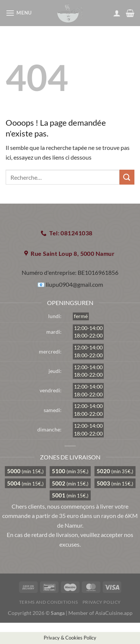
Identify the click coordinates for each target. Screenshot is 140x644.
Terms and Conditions (48, 602)
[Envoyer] (127, 177)
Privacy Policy (102, 602)
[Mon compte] (117, 13)
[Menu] (20, 13)
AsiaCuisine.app (114, 613)
